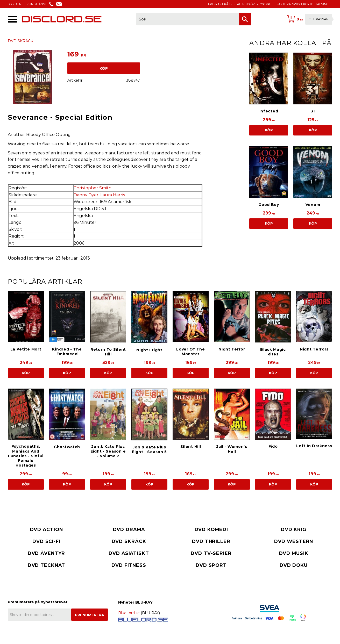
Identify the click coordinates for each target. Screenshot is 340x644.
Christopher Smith (93, 188)
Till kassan (319, 19)
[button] (12, 19)
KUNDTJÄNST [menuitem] (37, 4)
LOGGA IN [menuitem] (15, 4)
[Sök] (245, 19)
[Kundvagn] (309, 19)
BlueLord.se (129, 613)
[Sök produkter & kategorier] (187, 19)
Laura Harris (113, 195)
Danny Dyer (86, 195)
